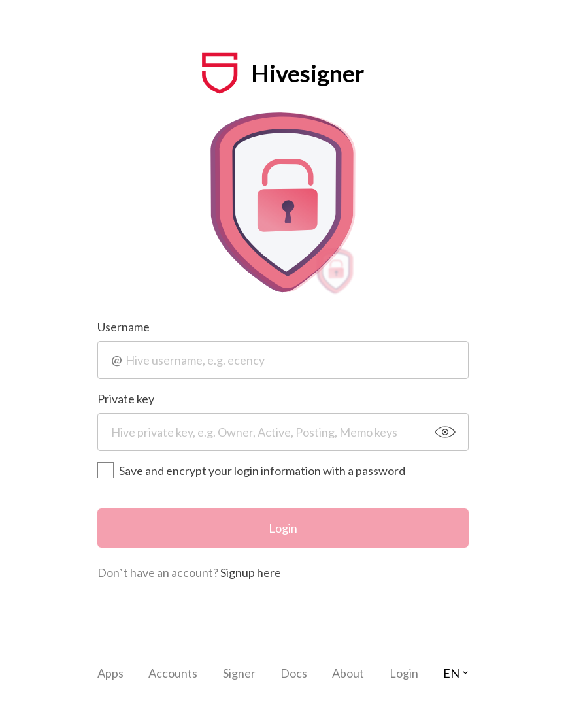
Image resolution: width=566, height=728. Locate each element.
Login (283, 528)
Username (124, 327)
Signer (239, 673)
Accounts (173, 673)
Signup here (251, 572)
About (348, 673)
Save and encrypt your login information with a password (251, 470)
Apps (110, 673)
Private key (126, 399)
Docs (294, 673)
